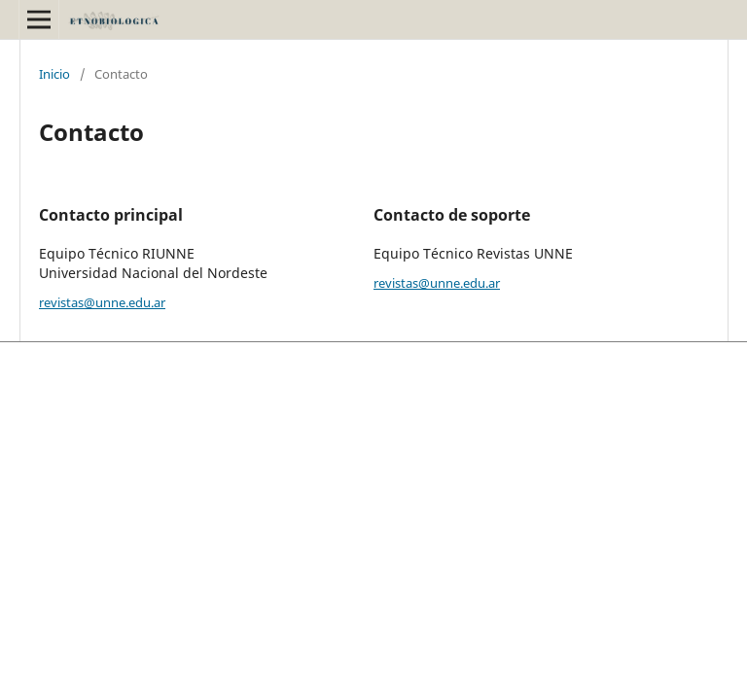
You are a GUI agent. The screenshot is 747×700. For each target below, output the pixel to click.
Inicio (54, 74)
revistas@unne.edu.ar (102, 302)
